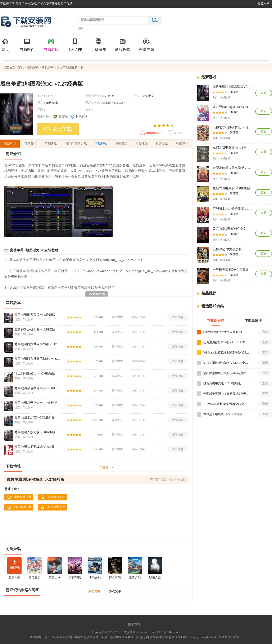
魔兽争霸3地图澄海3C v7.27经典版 (232, 87)
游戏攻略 (94, 591)
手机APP (75, 45)
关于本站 (134, 624)
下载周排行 (216, 321)
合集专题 (147, 45)
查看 (264, 93)
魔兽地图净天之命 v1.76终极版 (36, 403)
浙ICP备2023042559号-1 (60, 637)
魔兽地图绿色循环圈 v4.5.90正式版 (37, 388)
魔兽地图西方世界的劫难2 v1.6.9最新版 (37, 359)
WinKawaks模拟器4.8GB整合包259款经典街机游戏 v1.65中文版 (226, 353)
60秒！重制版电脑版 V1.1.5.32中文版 (226, 363)
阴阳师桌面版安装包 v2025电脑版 (225, 373)
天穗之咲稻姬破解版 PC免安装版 (232, 127)
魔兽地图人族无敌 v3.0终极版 (35, 432)
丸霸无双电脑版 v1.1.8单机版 (232, 148)
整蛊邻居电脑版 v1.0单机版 (231, 188)
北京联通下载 (53, 507)
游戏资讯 (115, 591)
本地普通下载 (19, 497)
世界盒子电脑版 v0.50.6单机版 (223, 414)
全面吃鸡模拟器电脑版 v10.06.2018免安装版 (232, 168)
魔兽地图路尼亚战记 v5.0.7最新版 (37, 447)
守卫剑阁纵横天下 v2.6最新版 (35, 373)
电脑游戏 (51, 45)
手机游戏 (99, 45)
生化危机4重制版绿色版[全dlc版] (224, 404)
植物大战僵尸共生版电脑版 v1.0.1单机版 (226, 332)
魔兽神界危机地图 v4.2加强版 (35, 329)
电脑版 (104, 468)
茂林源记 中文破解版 (227, 249)
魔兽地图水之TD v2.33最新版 (35, 417)
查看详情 (178, 317)
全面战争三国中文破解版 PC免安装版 (226, 394)
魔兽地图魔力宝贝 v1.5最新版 (35, 315)
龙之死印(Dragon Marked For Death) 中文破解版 (232, 107)
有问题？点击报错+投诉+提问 (168, 479)
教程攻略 (123, 45)
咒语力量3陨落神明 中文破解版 (232, 229)
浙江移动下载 (19, 507)
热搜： (82, 28)
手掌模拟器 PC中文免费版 (231, 270)
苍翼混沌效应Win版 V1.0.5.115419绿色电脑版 (226, 342)
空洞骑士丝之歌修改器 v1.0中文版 (232, 209)
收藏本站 (264, 4)
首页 (5, 45)
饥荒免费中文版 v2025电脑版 (222, 383)
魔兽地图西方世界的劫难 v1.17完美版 (37, 344)
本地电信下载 (53, 497)
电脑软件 (27, 45)
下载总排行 (253, 321)
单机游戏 (48, 67)
